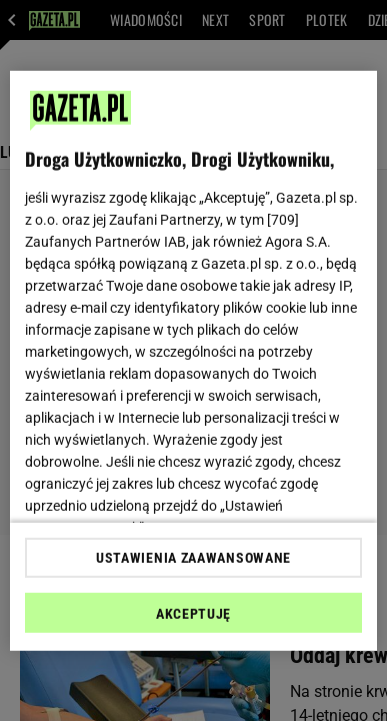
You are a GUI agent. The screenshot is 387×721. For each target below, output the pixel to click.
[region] (194, 360)
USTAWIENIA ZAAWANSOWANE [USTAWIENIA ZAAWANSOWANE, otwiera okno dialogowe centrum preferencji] (193, 558)
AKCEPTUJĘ (193, 614)
